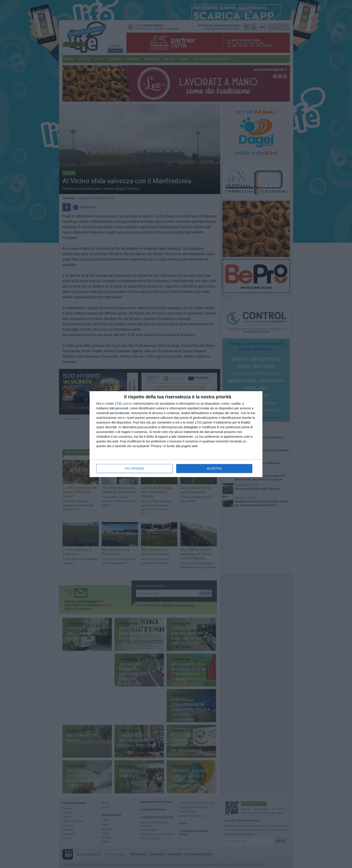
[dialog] (176, 434)
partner (128, 404)
